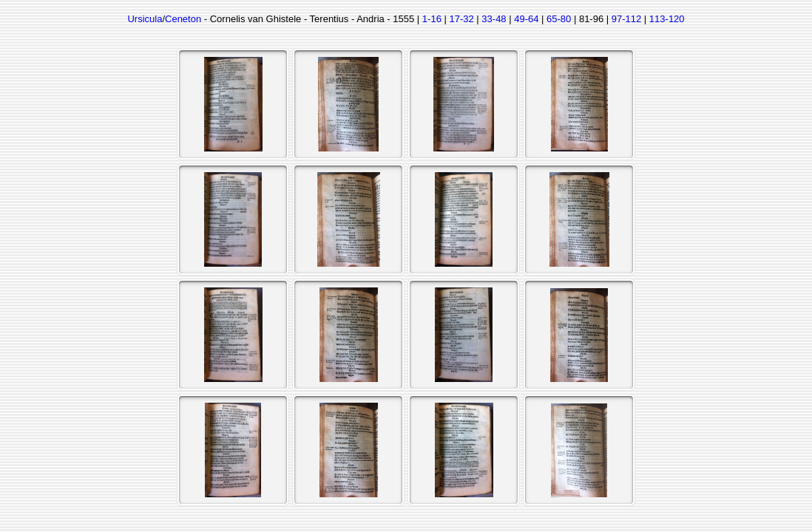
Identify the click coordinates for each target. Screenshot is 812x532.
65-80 (559, 19)
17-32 (461, 19)
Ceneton (183, 19)
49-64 (526, 19)
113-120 (667, 19)
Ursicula (145, 19)
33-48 (494, 19)
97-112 (626, 19)
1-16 (432, 19)
